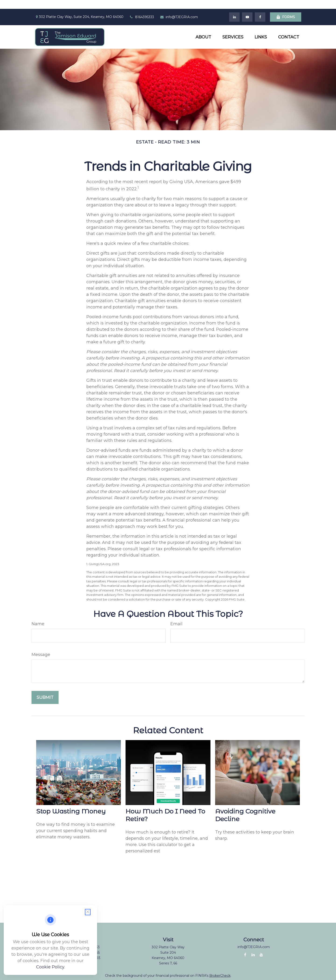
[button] (203, 28)
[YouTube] (247, 8)
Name (38, 615)
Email (176, 615)
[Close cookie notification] (88, 912)
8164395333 (142, 8)
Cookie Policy (50, 967)
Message (41, 646)
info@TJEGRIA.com (179, 8)
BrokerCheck (220, 967)
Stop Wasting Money (71, 802)
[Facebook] (260, 8)
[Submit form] (45, 689)
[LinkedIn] (234, 8)
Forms (286, 8)
